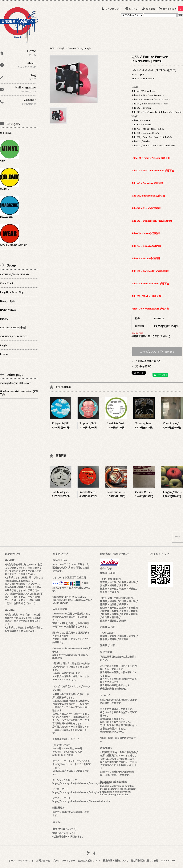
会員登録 (151, 9)
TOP (52, 48)
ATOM (171, 860)
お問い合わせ (43, 860)
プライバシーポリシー (64, 860)
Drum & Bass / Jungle (79, 48)
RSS (163, 860)
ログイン (134, 9)
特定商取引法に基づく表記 (144, 860)
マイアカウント (113, 9)
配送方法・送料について (116, 860)
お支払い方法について (89, 860)
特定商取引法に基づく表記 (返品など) (151, 336)
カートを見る (173, 9)
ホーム (12, 860)
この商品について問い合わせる (157, 352)
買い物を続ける (143, 366)
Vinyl (61, 48)
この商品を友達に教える (148, 361)
